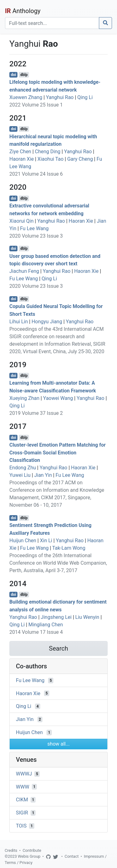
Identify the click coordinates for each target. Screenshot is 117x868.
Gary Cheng (80, 159)
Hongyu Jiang (47, 322)
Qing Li (85, 97)
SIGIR (22, 813)
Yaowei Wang (58, 398)
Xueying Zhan (24, 398)
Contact (72, 856)
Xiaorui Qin (22, 221)
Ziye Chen (20, 152)
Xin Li (46, 541)
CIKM (22, 800)
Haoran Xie (22, 159)
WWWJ (24, 774)
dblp (24, 75)
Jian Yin (43, 475)
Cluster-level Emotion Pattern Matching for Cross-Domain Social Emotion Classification (58, 453)
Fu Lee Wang (34, 228)
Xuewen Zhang (26, 97)
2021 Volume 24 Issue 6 (36, 174)
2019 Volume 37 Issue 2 (36, 413)
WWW (23, 787)
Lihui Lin (19, 322)
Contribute (32, 850)
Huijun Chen (23, 541)
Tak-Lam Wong (69, 548)
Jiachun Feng (24, 271)
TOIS (21, 826)
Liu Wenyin (87, 617)
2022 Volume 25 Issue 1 (36, 105)
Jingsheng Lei (56, 617)
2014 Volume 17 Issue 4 (36, 632)
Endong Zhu (23, 468)
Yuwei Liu (20, 475)
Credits (11, 850)
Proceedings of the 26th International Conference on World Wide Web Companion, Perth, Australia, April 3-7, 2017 (58, 563)
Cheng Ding (48, 152)
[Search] (52, 23)
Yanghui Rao (60, 97)
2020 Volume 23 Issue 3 (36, 236)
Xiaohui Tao (50, 159)
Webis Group (29, 856)
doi (14, 75)
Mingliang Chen (46, 625)
